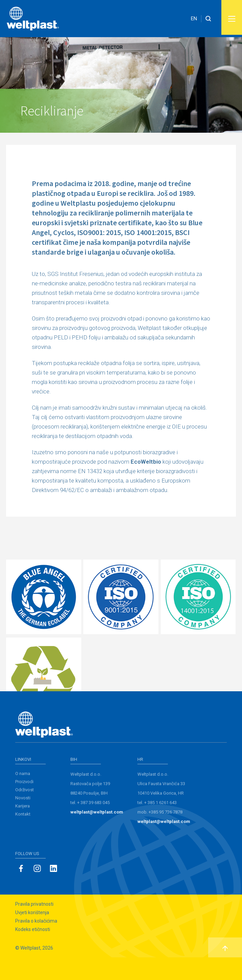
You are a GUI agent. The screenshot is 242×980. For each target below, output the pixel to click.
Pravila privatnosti (34, 927)
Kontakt (23, 837)
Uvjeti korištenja (32, 935)
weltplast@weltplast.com (97, 835)
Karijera (23, 829)
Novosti (23, 820)
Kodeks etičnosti (33, 952)
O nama (23, 796)
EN (194, 19)
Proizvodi (24, 804)
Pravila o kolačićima (36, 944)
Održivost (25, 812)
